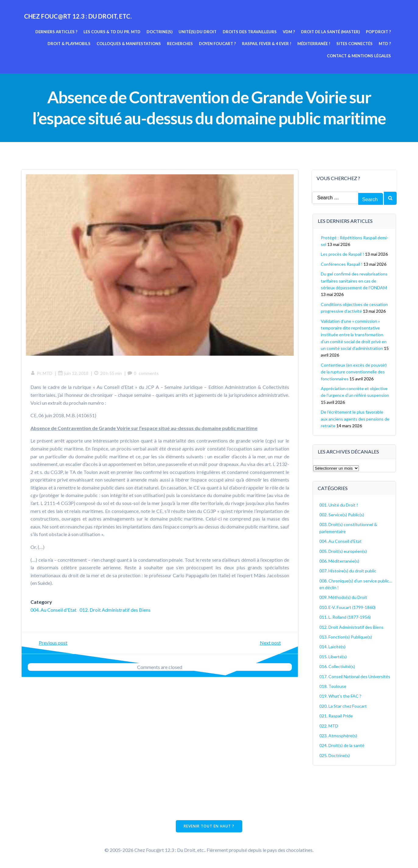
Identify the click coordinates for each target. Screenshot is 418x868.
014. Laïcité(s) (333, 646)
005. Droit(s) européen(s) (343, 551)
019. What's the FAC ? (341, 696)
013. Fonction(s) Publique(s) (346, 637)
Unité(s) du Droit (198, 31)
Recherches (180, 44)
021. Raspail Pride (336, 715)
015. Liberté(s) (333, 656)
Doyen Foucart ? (218, 44)
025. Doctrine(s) (335, 755)
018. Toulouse (333, 686)
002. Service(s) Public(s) (342, 514)
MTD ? (385, 44)
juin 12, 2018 (73, 374)
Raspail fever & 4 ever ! (267, 44)
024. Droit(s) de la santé (342, 745)
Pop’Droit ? (379, 31)
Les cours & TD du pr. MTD (112, 31)
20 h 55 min (108, 374)
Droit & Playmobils (69, 44)
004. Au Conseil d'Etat (54, 610)
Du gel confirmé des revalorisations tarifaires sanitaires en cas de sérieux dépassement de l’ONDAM (354, 280)
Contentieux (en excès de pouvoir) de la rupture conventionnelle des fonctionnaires (354, 372)
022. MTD (329, 726)
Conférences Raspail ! (342, 264)
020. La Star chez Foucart (343, 706)
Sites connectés (355, 44)
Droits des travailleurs (250, 31)
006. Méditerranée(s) (340, 561)
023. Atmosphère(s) (338, 735)
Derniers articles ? (57, 31)
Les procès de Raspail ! (343, 254)
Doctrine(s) (160, 31)
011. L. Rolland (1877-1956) (345, 617)
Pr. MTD (42, 374)
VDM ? (289, 31)
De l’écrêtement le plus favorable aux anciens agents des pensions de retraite (355, 418)
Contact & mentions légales (359, 55)
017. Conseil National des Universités (355, 676)
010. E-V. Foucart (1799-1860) (348, 607)
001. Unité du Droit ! (339, 505)
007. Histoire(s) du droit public (348, 570)
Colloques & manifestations (129, 44)
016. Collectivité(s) (337, 666)
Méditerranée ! (314, 44)
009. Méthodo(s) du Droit (344, 597)
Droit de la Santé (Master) (331, 31)
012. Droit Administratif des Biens (115, 610)
